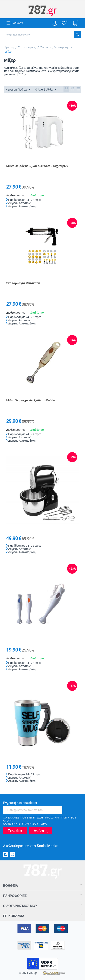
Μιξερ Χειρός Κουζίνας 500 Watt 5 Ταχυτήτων (37, 166)
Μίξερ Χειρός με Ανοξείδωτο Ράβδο (31, 400)
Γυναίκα (15, 831)
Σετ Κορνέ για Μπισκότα (23, 283)
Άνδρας (41, 831)
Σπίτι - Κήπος (27, 47)
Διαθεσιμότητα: (15, 195)
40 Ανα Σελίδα (45, 90)
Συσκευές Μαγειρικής (55, 47)
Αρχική (9, 47)
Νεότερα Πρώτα (18, 90)
